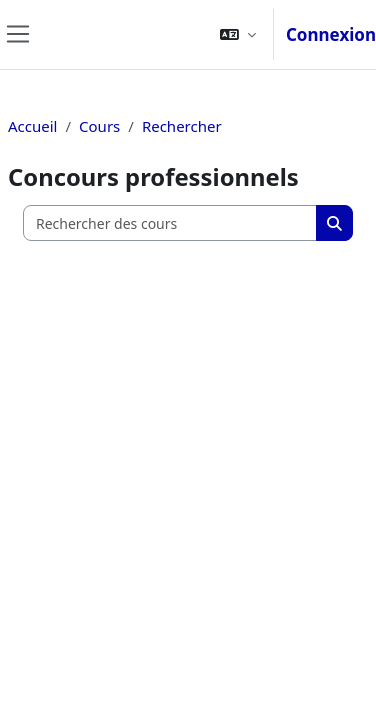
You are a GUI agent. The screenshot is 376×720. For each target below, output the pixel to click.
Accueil (32, 126)
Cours (99, 126)
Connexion (331, 34)
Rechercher (182, 126)
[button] (238, 34)
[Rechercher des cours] (170, 223)
